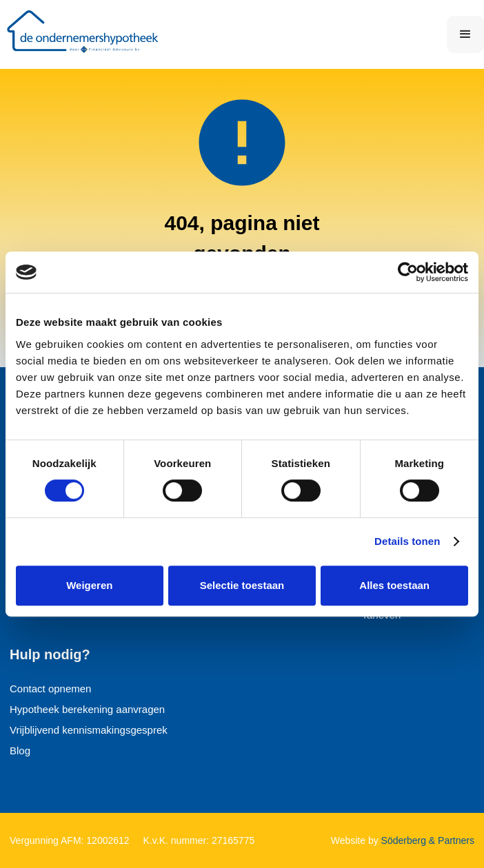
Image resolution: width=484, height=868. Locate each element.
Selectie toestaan (242, 585)
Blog (20, 751)
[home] (86, 34)
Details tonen (407, 541)
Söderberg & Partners (426, 840)
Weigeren (89, 585)
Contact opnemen (50, 689)
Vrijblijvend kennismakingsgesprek (89, 730)
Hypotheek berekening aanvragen (87, 709)
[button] (465, 34)
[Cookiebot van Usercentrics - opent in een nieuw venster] (408, 272)
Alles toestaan (394, 585)
